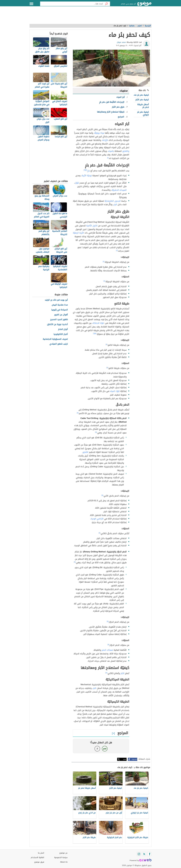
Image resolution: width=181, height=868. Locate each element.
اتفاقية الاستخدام (37, 857)
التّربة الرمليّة (78, 233)
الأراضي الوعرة (97, 519)
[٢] (86, 170)
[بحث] (106, 4)
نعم (105, 749)
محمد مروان (121, 42)
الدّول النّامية (92, 226)
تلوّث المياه (115, 391)
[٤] (117, 250)
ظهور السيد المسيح (59, 320)
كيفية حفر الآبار (142, 100)
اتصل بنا (41, 853)
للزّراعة (105, 140)
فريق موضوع (39, 862)
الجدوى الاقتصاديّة (113, 201)
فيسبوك (134, 759)
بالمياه (111, 151)
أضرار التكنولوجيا (61, 334)
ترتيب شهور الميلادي (59, 344)
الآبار (122, 673)
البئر (115, 205)
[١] (108, 158)
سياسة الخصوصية (61, 857)
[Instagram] (139, 854)
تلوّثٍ (77, 183)
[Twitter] (144, 854)
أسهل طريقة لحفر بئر (143, 106)
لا (97, 749)
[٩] (106, 673)
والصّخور (126, 151)
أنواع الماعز (63, 329)
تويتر (125, 759)
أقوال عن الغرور (61, 315)
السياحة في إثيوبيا (60, 310)
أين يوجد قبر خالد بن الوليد (56, 300)
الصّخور (85, 452)
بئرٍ (89, 171)
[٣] (85, 170)
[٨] (78, 413)
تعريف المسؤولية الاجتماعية (55, 339)
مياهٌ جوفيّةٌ (99, 133)
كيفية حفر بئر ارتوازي (143, 113)
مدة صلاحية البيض (60, 305)
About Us (64, 862)
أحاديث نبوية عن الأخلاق (57, 324)
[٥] (96, 333)
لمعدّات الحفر (107, 650)
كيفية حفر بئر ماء (141, 95)
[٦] (94, 333)
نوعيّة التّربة (87, 176)
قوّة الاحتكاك (98, 323)
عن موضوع (63, 853)
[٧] (107, 344)
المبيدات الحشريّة (119, 190)
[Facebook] (149, 854)
